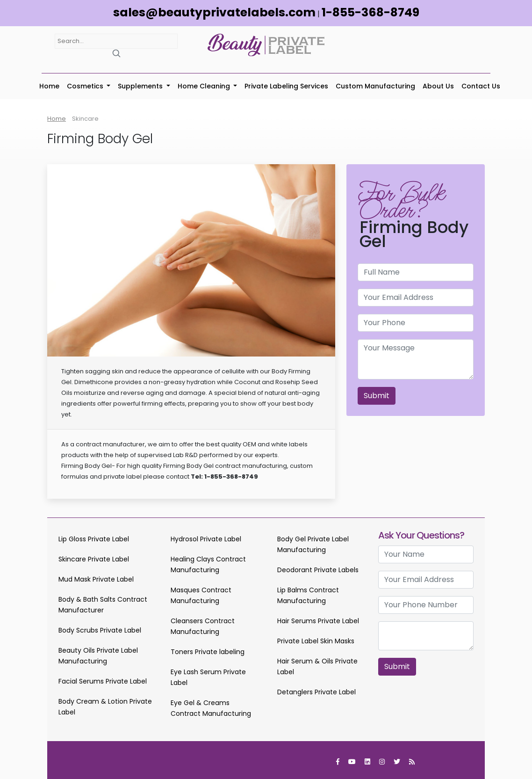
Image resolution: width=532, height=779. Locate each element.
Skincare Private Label (94, 559)
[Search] (116, 53)
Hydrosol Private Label (206, 539)
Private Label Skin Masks (316, 641)
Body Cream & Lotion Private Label (105, 707)
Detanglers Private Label (316, 692)
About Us (438, 86)
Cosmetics (86, 86)
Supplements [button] (141, 86)
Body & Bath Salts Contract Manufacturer (103, 605)
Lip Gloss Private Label (94, 539)
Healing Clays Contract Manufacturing (208, 564)
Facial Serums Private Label (103, 681)
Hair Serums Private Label (318, 621)
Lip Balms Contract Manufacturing (308, 595)
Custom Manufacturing (375, 86)
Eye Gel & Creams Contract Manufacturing (211, 708)
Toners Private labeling (208, 652)
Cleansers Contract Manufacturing (203, 626)
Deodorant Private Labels (318, 570)
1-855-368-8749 (370, 12)
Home (49, 86)
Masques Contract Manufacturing (201, 595)
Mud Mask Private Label (96, 579)
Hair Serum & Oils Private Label (317, 666)
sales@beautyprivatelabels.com (214, 12)
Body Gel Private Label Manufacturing (313, 544)
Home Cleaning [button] (205, 86)
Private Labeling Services (286, 86)
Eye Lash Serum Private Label (208, 677)
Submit (377, 396)
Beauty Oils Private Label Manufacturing (98, 656)
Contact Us (481, 86)
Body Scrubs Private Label (100, 630)
